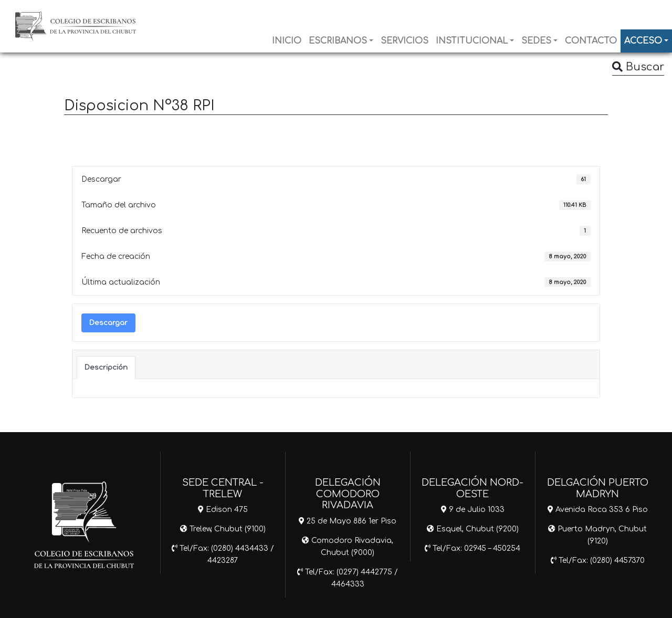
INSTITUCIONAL (472, 41)
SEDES (536, 41)
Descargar (108, 323)
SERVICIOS (405, 41)
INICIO (287, 41)
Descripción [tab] (106, 367)
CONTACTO (591, 41)
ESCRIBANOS (338, 41)
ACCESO (643, 41)
